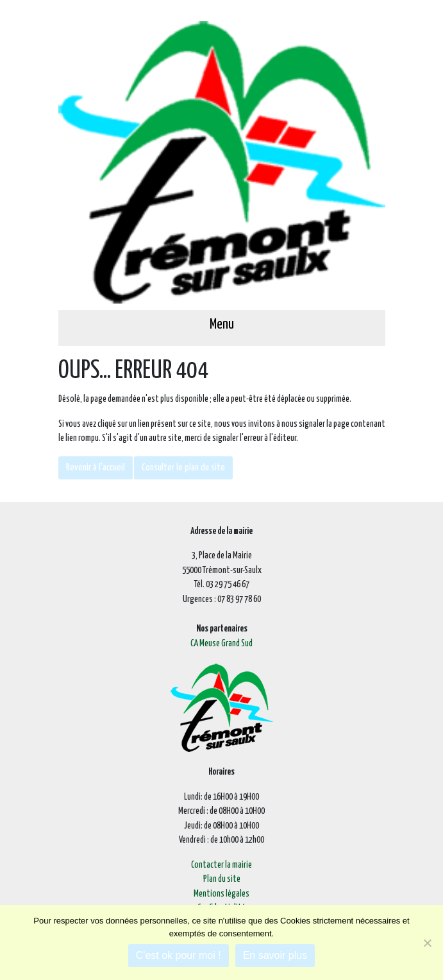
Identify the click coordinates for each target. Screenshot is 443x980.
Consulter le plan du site (183, 468)
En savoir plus (275, 955)
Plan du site (222, 879)
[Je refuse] (427, 943)
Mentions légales (221, 894)
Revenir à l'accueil (96, 468)
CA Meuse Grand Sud (221, 644)
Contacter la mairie (221, 865)
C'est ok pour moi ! (179, 955)
